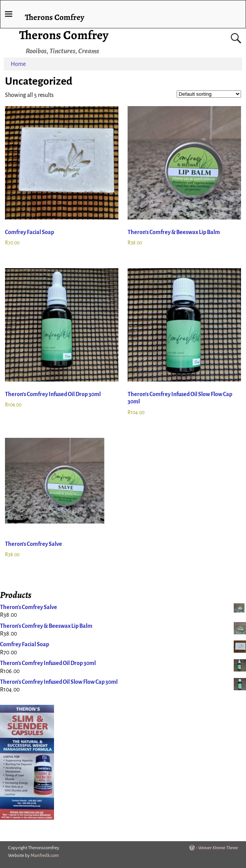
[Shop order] (209, 94)
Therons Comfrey (64, 35)
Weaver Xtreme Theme (218, 848)
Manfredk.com (45, 856)
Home (18, 64)
